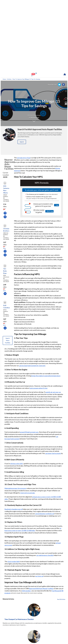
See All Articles (61, 599)
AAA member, (27, 591)
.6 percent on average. (28, 493)
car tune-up (39, 576)
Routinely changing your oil (14, 509)
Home (4, 79)
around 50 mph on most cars (29, 432)
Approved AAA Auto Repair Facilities (41, 588)
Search (22, 142)
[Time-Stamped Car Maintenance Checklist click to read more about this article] (34, 625)
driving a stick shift (17, 464)
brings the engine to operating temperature (46, 376)
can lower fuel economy (53, 453)
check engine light (14, 561)
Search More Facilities (8, 340)
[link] (59, 85)
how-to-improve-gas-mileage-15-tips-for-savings (26, 79)
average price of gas (24, 158)
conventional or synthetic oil (44, 514)
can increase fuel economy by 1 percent (32, 366)
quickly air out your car (53, 392)
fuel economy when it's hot (38, 388)
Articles (9, 79)
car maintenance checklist (45, 555)
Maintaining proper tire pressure (15, 488)
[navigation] (34, 75)
